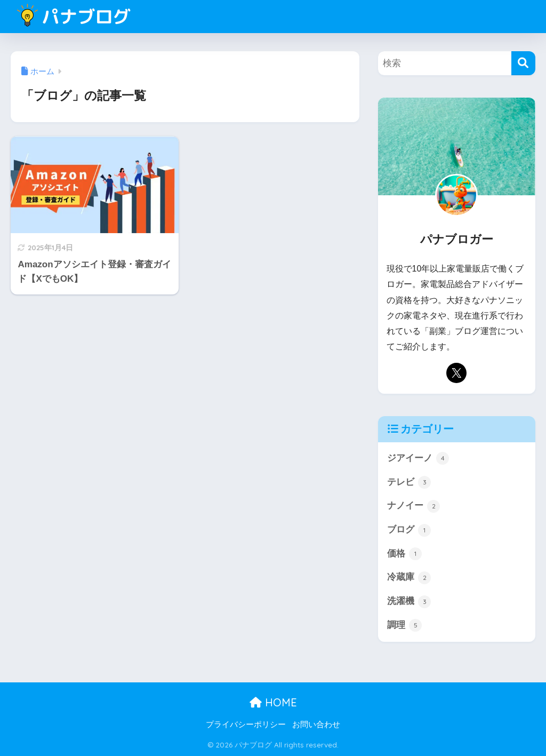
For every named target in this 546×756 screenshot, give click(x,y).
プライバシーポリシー (246, 725)
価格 (405, 554)
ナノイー (414, 506)
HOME (273, 702)
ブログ (409, 530)
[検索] (523, 63)
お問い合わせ (316, 725)
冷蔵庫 (409, 578)
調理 (405, 625)
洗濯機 (409, 602)
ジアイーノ (418, 458)
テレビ (409, 482)
